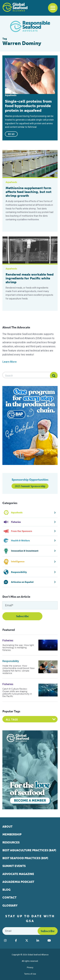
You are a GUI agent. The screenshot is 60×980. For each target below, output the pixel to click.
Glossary (10, 906)
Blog (6, 890)
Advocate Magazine (18, 874)
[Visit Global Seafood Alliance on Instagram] (8, 940)
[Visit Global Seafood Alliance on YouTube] (52, 940)
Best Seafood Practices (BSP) (25, 858)
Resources (11, 842)
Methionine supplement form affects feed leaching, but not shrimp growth (28, 192)
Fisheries (8, 640)
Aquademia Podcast (18, 882)
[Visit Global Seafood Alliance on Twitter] (29, 940)
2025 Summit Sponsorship (30, 486)
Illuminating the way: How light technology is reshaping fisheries (18, 648)
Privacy (30, 968)
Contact (9, 898)
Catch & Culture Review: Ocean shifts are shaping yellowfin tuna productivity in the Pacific (17, 693)
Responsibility (11, 661)
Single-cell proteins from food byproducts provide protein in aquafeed (28, 106)
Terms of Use (30, 974)
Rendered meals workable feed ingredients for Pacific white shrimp (30, 278)
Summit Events (14, 866)
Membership (12, 834)
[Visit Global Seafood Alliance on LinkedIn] (40, 940)
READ (11, 134)
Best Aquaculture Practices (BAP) (29, 850)
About (7, 827)
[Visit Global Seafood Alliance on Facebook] (19, 940)
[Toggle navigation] (53, 8)
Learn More (10, 362)
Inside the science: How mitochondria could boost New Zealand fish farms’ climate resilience (18, 670)
